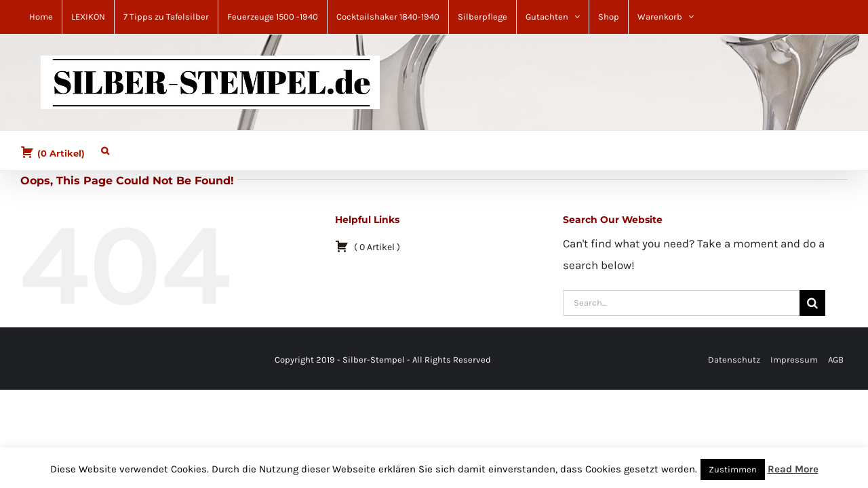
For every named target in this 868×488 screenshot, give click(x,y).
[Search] (812, 303)
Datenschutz (734, 360)
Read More (793, 469)
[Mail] (49, 360)
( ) (53, 152)
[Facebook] (33, 360)
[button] (98, 147)
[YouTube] (57, 360)
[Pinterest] (41, 360)
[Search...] (681, 303)
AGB (836, 360)
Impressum (794, 360)
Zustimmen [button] (733, 469)
